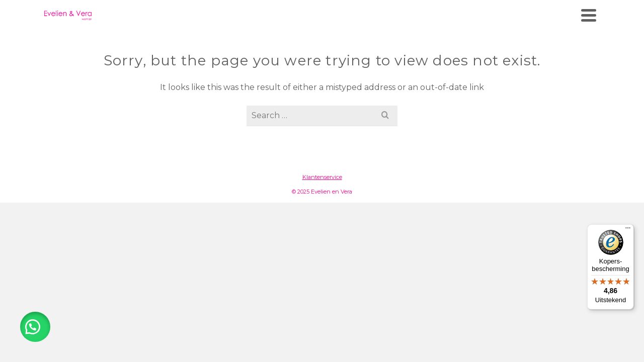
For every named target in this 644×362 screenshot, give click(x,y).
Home (260, 43)
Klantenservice (322, 215)
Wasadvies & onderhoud (455, 43)
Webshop (362, 43)
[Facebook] (571, 9)
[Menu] (628, 230)
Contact (545, 43)
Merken (302, 43)
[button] (35, 327)
